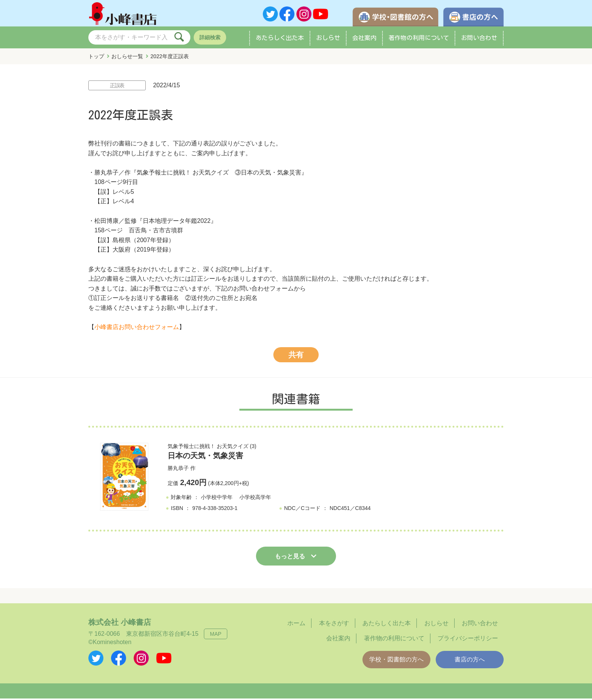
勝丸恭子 (178, 470)
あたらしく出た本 (280, 39)
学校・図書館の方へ (396, 661)
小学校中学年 (217, 499)
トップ (96, 58)
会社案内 (364, 39)
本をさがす (334, 625)
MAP (216, 635)
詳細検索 (210, 39)
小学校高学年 (255, 499)
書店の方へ (470, 661)
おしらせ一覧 (127, 58)
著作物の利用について (419, 39)
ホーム (296, 625)
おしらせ (328, 39)
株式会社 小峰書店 (120, 624)
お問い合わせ (479, 39)
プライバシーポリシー (468, 640)
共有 (296, 356)
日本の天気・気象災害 (205, 457)
